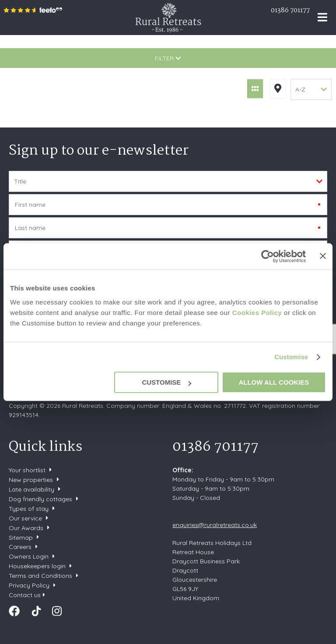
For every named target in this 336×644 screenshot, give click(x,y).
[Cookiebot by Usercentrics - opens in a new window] (268, 256)
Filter (168, 58)
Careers (20, 547)
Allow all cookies (274, 382)
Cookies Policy (257, 313)
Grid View (255, 89)
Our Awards (26, 528)
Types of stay (29, 509)
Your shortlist (27, 470)
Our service (25, 518)
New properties (32, 480)
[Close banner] (323, 256)
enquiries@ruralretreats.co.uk (215, 525)
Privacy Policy (29, 585)
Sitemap (21, 538)
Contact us (25, 595)
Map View (278, 89)
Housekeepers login (37, 566)
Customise (291, 357)
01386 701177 (290, 11)
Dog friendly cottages (40, 499)
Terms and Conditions (40, 576)
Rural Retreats (168, 18)
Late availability (31, 489)
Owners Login (29, 556)
